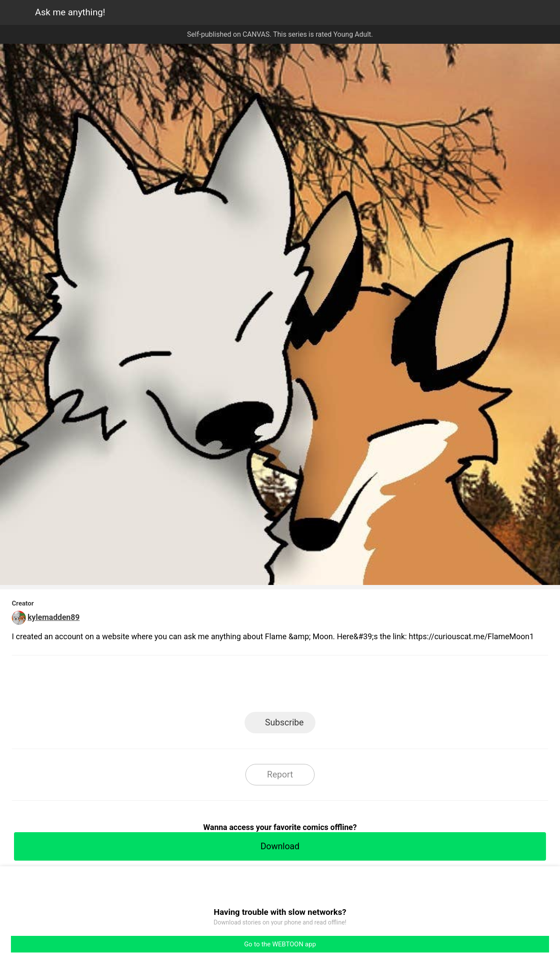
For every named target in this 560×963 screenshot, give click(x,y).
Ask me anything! (70, 12)
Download (280, 846)
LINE (201, 686)
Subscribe (284, 722)
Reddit (359, 686)
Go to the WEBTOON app (280, 944)
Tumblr (320, 686)
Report (280, 774)
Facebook (241, 686)
